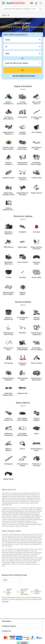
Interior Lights (37, 277)
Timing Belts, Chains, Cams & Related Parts (22, 148)
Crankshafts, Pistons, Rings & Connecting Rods (36, 163)
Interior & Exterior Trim (9, 419)
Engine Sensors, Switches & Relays (9, 133)
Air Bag (8, 277)
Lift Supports (9, 464)
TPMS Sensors (9, 247)
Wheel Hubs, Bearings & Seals (9, 194)
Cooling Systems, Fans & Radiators (22, 103)
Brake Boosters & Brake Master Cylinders (22, 349)
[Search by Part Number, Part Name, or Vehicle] (20, 9)
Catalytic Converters (22, 133)
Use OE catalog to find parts (22, 76)
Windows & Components (8, 434)
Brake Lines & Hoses (9, 349)
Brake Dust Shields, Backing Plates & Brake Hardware (9, 394)
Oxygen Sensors (37, 193)
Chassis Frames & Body (22, 465)
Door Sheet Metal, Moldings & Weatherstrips (23, 434)
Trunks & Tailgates (36, 419)
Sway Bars (22, 333)
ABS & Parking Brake (22, 379)
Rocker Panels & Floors (37, 450)
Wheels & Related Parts (8, 318)
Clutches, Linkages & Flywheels (9, 163)
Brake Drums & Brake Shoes (37, 379)
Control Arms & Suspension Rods (36, 334)
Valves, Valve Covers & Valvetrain (37, 103)
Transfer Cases (36, 178)
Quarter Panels (8, 479)
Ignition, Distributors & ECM (9, 103)
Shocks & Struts (37, 363)
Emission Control (8, 178)
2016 (5, 580)
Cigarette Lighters (22, 293)
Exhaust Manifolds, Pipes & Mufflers (8, 209)
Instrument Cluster (36, 263)
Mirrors (22, 449)
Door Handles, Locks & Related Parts (22, 419)
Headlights (22, 232)
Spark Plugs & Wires (36, 148)
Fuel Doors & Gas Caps (37, 465)
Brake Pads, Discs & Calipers (37, 349)
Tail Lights (37, 232)
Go (22, 70)
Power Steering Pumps (22, 318)
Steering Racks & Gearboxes (8, 379)
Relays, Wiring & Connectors (37, 248)
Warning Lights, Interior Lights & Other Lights (8, 293)
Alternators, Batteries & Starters (8, 233)
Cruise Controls (22, 262)
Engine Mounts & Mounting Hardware (22, 194)
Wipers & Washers (9, 450)
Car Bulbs (22, 277)
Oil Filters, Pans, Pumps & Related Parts (8, 148)
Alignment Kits (22, 393)
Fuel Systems (22, 117)
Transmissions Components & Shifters (22, 163)
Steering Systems (36, 318)
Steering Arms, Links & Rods (8, 334)
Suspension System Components (22, 364)
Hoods (36, 434)
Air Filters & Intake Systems (8, 118)
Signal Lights (22, 247)
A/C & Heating (36, 132)
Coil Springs (8, 363)
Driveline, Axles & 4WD (37, 118)
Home (4, 15)
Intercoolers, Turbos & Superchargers (22, 179)
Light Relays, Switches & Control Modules (8, 263)
